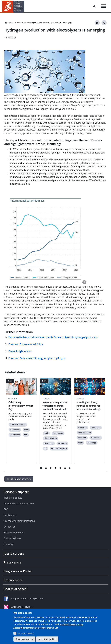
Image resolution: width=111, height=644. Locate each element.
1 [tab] (41, 468)
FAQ (6, 509)
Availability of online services (19, 504)
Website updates (13, 498)
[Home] (13, 6)
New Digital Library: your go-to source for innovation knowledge (89, 406)
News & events (15, 23)
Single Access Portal (18, 571)
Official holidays (12, 538)
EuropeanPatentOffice (22, 607)
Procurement (13, 580)
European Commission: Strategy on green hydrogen (37, 358)
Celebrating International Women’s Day (21, 406)
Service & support (16, 492)
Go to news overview (21, 479)
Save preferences (24, 639)
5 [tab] (60, 468)
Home (6, 23)
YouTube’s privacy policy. (72, 624)
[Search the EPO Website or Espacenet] (94, 6)
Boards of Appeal (16, 589)
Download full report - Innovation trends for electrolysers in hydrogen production (53, 337)
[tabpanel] (21, 422)
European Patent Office (22, 599)
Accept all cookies (47, 639)
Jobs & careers (14, 554)
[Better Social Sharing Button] (104, 23)
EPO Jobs (40, 599)
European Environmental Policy (26, 344)
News (24, 23)
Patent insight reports (20, 351)
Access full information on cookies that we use (36, 628)
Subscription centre (15, 532)
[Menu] (103, 6)
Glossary (9, 544)
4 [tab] (56, 468)
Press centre (13, 562)
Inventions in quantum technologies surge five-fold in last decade (55, 406)
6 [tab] (65, 468)
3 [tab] (51, 468)
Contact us (10, 527)
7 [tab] (70, 468)
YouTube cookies (26, 634)
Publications (10, 515)
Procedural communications (19, 521)
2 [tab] (46, 468)
